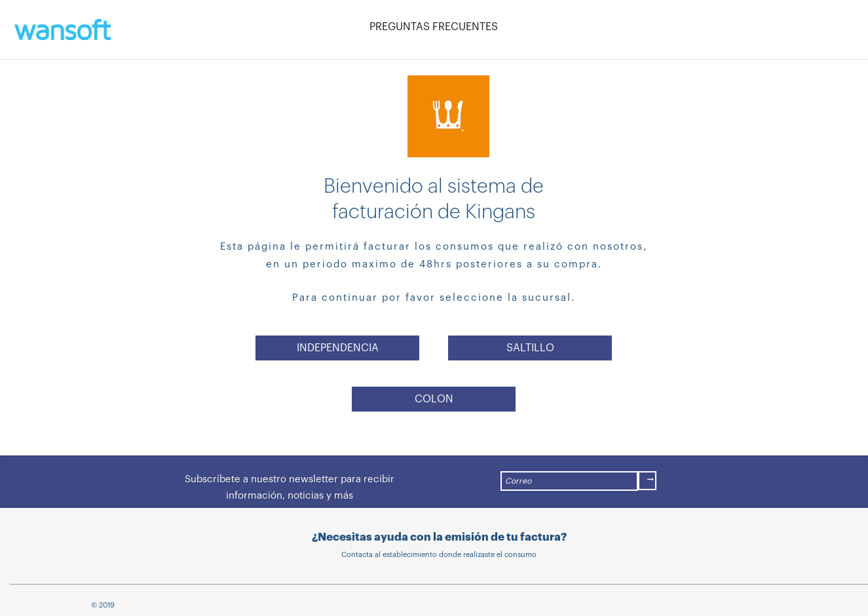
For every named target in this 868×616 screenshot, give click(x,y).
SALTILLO (530, 348)
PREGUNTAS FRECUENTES (434, 27)
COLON (434, 399)
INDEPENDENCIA (338, 348)
